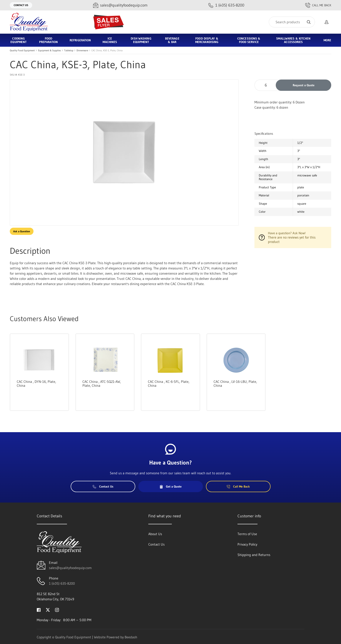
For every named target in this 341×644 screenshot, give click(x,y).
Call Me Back (318, 5)
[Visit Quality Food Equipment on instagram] (57, 609)
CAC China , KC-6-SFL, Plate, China (169, 383)
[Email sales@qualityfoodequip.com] (120, 5)
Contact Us (21, 5)
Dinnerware (82, 50)
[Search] (292, 22)
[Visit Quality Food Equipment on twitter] (48, 609)
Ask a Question (22, 231)
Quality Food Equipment (22, 50)
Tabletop (69, 50)
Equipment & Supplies (49, 50)
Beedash (131, 637)
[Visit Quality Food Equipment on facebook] (39, 609)
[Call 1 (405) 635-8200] (226, 5)
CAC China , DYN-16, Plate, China (36, 383)
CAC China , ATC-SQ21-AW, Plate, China (102, 383)
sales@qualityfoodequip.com (70, 568)
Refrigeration (80, 40)
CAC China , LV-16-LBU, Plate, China (235, 383)
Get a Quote (170, 486)
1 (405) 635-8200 (62, 583)
